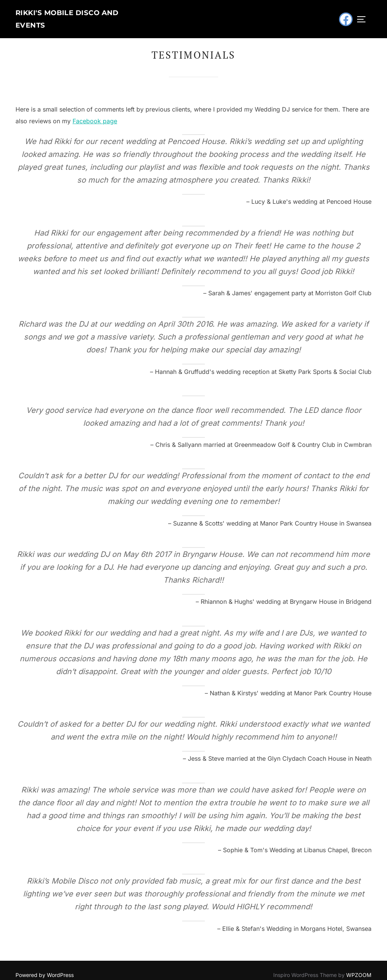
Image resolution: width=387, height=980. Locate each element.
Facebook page (95, 112)
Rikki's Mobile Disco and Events (79, 15)
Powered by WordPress (45, 965)
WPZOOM (359, 965)
